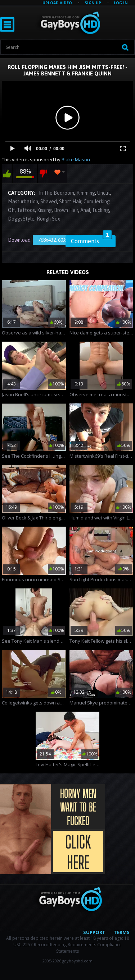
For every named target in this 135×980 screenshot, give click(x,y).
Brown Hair (66, 210)
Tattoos (26, 210)
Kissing (44, 210)
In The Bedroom (57, 193)
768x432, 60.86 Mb (58, 240)
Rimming (86, 193)
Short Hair (70, 202)
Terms (122, 932)
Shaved (49, 202)
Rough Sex (48, 219)
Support (94, 932)
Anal (85, 210)
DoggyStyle (21, 219)
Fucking (101, 210)
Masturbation (23, 202)
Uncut (104, 193)
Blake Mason (76, 160)
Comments (91, 240)
